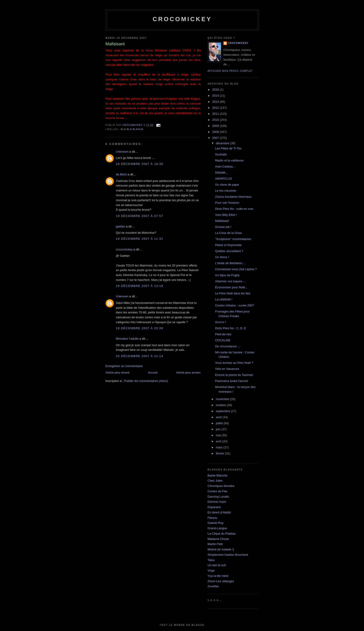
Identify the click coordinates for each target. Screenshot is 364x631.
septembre (223, 411)
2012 (216, 108)
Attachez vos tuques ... (230, 281)
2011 (216, 114)
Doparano (214, 507)
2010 (216, 120)
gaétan (120, 226)
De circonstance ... (227, 346)
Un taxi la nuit (217, 565)
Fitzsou (212, 518)
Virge (211, 570)
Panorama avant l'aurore (231, 381)
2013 (216, 102)
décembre (223, 143)
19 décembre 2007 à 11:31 (140, 239)
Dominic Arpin (217, 502)
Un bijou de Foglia (227, 275)
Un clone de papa (227, 185)
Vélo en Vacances (227, 369)
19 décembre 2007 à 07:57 (140, 216)
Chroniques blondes (221, 486)
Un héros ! (222, 257)
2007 (216, 138)
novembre (223, 399)
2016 (216, 90)
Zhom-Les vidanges (221, 581)
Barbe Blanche (217, 475)
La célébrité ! (224, 299)
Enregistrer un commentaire (124, 366)
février (221, 453)
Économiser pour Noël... (231, 287)
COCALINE (223, 340)
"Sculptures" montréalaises (233, 239)
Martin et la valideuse (229, 160)
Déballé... (221, 173)
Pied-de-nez (223, 334)
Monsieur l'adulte (127, 339)
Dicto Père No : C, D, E (231, 328)
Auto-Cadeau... (225, 166)
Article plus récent (117, 373)
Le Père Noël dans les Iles (233, 293)
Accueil (153, 373)
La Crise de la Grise (228, 233)
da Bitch (121, 174)
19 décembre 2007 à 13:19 (140, 286)
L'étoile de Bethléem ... (230, 263)
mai (219, 435)
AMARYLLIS (223, 179)
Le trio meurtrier (226, 191)
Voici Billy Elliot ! (226, 215)
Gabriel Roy (216, 523)
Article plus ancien (188, 373)
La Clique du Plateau (222, 534)
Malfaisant (222, 221)
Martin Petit (215, 544)
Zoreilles (213, 586)
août (219, 417)
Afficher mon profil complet (230, 71)
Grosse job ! (223, 227)
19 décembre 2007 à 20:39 (140, 328)
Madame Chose (218, 539)
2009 (216, 126)
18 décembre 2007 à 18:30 (140, 164)
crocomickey (182, 19)
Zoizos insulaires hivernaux (233, 197)
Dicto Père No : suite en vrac (234, 209)
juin (219, 429)
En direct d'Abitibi (219, 512)
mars (220, 447)
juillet (220, 423)
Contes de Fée (217, 491)
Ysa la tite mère (218, 576)
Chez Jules (215, 481)
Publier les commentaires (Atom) (146, 381)
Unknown (122, 152)
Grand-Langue (217, 528)
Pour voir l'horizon (227, 203)
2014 (216, 96)
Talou (211, 560)
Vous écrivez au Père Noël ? (234, 363)
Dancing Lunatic (218, 497)
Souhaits (221, 154)
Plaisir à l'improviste (228, 245)
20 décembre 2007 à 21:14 (140, 356)
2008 (216, 132)
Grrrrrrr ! (221, 322)
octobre (221, 405)
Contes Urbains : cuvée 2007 (234, 305)
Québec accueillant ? (229, 251)
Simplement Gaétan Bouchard (228, 555)
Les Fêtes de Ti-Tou (228, 148)
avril (219, 441)
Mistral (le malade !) (221, 549)
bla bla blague (132, 129)
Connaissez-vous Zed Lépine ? (236, 269)
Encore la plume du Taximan (234, 375)
